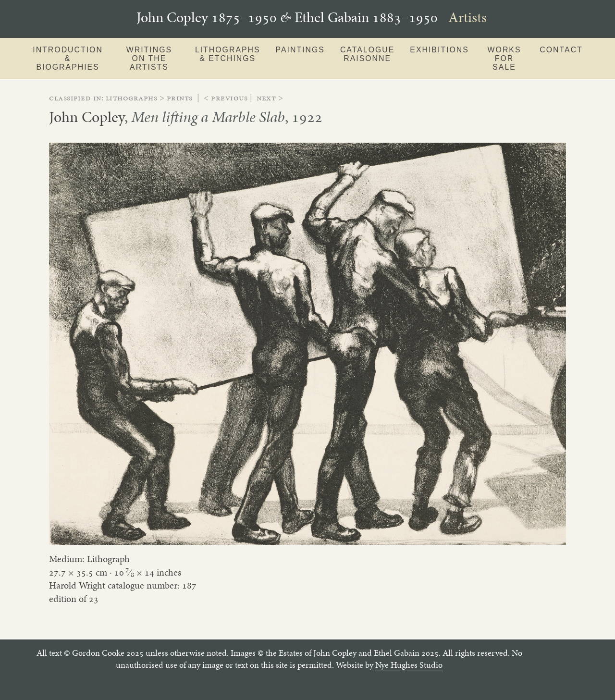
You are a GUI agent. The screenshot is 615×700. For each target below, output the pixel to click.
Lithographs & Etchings (228, 54)
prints (180, 98)
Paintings (300, 50)
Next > (270, 98)
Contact (561, 50)
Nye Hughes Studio (409, 665)
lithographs (132, 98)
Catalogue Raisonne (367, 54)
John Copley (87, 117)
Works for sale (504, 58)
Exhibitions (439, 50)
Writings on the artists (149, 58)
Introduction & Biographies (68, 58)
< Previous (226, 98)
